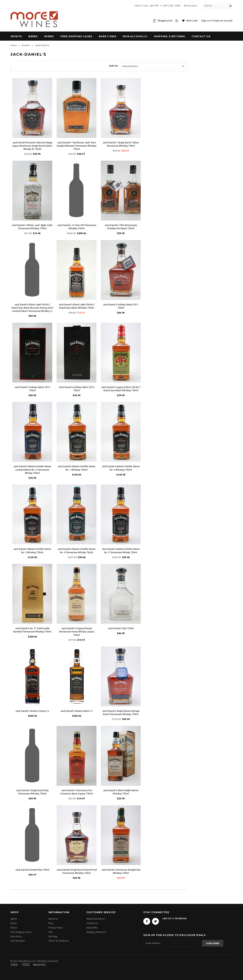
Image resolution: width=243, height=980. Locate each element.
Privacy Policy (56, 928)
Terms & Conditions (59, 941)
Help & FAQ (92, 928)
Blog (51, 923)
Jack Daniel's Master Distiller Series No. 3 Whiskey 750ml (32, 551)
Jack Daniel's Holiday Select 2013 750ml (77, 389)
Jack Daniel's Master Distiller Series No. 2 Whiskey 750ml (121, 468)
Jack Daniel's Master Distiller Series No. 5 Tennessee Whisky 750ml (121, 551)
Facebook (147, 921)
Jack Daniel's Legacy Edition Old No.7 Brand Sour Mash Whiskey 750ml (121, 389)
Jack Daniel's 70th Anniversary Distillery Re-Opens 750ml (121, 227)
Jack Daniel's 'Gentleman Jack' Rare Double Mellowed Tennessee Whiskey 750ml (77, 146)
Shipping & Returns (96, 932)
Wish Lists (192, 21)
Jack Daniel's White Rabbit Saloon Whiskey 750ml (121, 792)
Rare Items (108, 36)
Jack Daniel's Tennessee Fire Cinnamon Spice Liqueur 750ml (77, 792)
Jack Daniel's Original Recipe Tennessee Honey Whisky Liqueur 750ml (77, 632)
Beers (33, 36)
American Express (26, 965)
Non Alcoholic (135, 36)
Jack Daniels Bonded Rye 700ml (32, 870)
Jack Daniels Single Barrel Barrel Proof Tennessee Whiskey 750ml (77, 871)
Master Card (40, 965)
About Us (53, 919)
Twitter (155, 921)
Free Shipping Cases (76, 36)
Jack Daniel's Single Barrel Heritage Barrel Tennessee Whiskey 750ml (121, 713)
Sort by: (114, 66)
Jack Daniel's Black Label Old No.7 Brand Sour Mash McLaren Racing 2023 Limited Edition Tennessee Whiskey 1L (32, 308)
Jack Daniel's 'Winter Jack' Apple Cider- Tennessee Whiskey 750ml (32, 227)
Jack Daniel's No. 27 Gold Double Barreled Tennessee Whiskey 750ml (32, 630)
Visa (15, 965)
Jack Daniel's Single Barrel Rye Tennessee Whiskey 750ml (32, 792)
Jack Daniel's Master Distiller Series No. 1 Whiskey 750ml (77, 468)
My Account (190, 6)
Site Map (53, 937)
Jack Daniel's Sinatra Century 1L (32, 711)
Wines (49, 36)
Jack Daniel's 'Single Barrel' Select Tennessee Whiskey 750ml (121, 144)
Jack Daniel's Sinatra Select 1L (77, 711)
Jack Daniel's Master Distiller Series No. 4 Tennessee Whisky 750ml (77, 551)
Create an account (222, 21)
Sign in (205, 21)
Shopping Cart (168, 21)
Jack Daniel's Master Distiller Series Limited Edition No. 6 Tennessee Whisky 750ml (32, 470)
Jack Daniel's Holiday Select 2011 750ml (121, 306)
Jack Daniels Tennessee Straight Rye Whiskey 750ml (121, 871)
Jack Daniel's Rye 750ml (121, 628)
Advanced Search (96, 919)
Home (14, 45)
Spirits (16, 36)
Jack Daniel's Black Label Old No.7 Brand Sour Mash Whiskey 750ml (77, 306)
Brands (26, 45)
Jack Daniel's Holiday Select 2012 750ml (32, 389)
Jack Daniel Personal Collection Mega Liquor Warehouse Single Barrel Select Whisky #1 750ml (32, 146)
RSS (50, 932)
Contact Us (92, 923)
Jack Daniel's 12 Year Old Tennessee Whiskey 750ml (77, 227)
